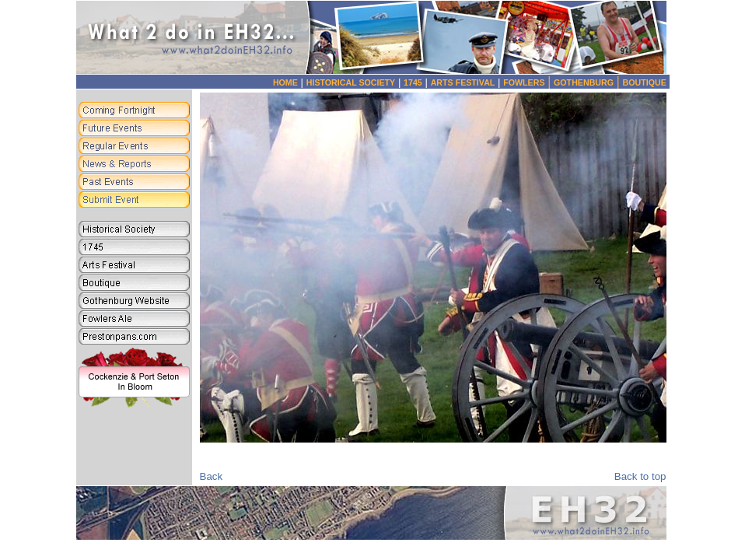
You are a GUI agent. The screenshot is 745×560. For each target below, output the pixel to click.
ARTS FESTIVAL (463, 82)
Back (212, 476)
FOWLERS (528, 82)
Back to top (640, 476)
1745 (413, 82)
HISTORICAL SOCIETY (351, 82)
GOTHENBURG (588, 82)
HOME (285, 82)
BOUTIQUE (645, 82)
